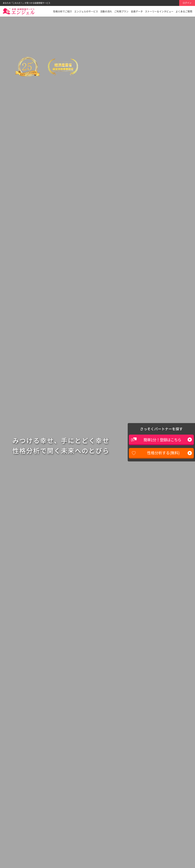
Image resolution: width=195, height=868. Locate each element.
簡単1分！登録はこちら (162, 440)
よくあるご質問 (184, 11)
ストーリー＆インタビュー (159, 11)
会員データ (137, 11)
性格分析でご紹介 (63, 11)
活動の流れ (106, 11)
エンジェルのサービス (86, 11)
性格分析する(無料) (163, 453)
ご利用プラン (121, 11)
